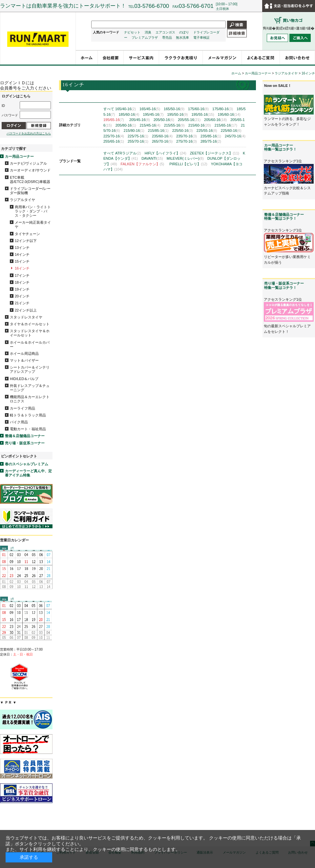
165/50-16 (174, 109)
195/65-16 (114, 120)
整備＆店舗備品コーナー (25, 436)
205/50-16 (164, 120)
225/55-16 (207, 131)
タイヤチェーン (27, 234)
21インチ (22, 303)
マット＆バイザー (24, 360)
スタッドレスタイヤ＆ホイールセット (30, 333)
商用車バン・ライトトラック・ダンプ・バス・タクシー (33, 211)
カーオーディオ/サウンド (30, 170)
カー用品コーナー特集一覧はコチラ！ (280, 147)
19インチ (22, 289)
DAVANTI (152, 158)
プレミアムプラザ (145, 38)
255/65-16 (114, 141)
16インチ (22, 268)
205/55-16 (189, 120)
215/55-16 (174, 125)
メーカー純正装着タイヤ (33, 224)
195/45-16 (153, 114)
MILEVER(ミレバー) (185, 158)
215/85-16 (158, 131)
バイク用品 (19, 422)
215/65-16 (226, 125)
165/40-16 (126, 109)
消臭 (148, 32)
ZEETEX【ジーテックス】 (215, 153)
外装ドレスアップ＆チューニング (30, 388)
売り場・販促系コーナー (25, 443)
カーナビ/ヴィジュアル (28, 163)
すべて (109, 109)
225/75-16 (138, 136)
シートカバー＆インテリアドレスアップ (30, 369)
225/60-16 (231, 131)
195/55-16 (203, 114)
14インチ (22, 254)
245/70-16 (235, 136)
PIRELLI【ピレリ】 (188, 164)
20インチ (22, 296)
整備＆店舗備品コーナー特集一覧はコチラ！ (284, 216)
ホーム (236, 73)
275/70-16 (187, 141)
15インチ (22, 261)
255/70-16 (138, 141)
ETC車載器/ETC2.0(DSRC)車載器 (30, 180)
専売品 (167, 38)
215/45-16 (150, 125)
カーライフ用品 (22, 408)
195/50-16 (177, 114)
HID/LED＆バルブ (24, 379)
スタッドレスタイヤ (26, 317)
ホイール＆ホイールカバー (30, 344)
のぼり (184, 32)
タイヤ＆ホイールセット (30, 324)
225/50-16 (183, 131)
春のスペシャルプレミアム (27, 464)
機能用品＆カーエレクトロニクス (30, 399)
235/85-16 (211, 136)
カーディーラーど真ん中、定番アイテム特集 (28, 473)
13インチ (22, 248)
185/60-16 (129, 114)
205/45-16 (140, 120)
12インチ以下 (26, 241)
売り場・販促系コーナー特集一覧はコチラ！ (284, 285)
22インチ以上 (26, 310)
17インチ (22, 275)
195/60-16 (229, 114)
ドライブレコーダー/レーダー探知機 (30, 191)
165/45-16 (150, 109)
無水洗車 (182, 38)
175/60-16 (198, 109)
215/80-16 (134, 131)
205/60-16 (215, 120)
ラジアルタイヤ (22, 200)
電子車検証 (201, 38)
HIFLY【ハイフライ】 (166, 153)
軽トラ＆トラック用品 (28, 415)
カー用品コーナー (19, 156)
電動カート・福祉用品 (28, 429)
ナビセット (132, 32)
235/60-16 (162, 136)
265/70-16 (162, 141)
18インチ (22, 282)
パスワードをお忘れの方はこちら (29, 133)
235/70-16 (187, 136)
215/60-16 (200, 125)
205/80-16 (126, 125)
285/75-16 (211, 141)
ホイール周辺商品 (24, 353)
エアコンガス (165, 32)
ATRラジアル (128, 153)
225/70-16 (114, 136)
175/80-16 (223, 109)
